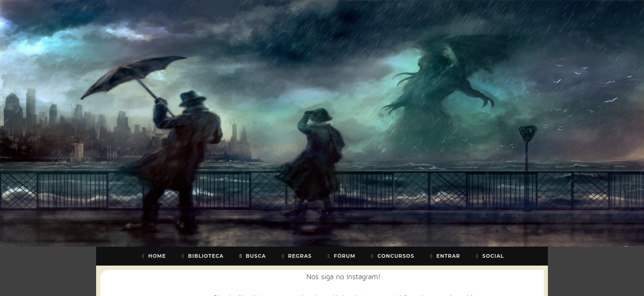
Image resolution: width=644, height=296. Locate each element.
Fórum (340, 256)
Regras (296, 256)
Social (489, 256)
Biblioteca (202, 256)
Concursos (392, 256)
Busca (252, 256)
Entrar (444, 256)
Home (153, 256)
